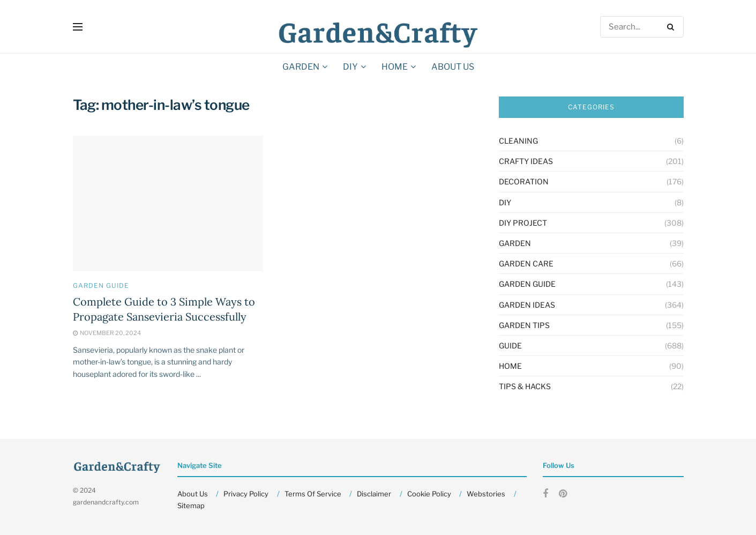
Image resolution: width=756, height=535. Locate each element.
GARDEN (301, 67)
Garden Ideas (527, 305)
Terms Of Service (313, 494)
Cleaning (518, 141)
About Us (453, 67)
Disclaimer (374, 494)
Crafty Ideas (526, 161)
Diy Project (523, 223)
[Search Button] (673, 27)
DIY (350, 67)
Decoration (524, 181)
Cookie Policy (429, 494)
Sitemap (191, 506)
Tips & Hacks (525, 386)
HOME (395, 67)
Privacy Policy (246, 494)
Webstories (486, 494)
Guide (510, 345)
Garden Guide (101, 286)
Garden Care (526, 263)
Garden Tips (524, 325)
